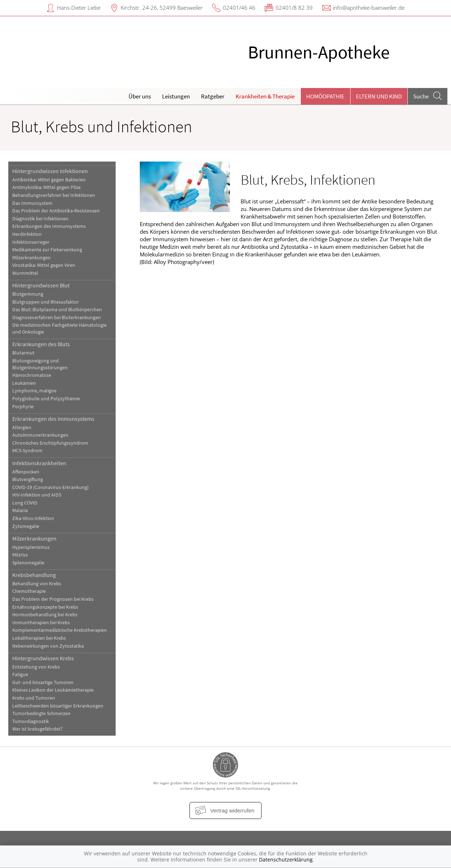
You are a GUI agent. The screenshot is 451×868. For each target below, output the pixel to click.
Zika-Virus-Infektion (33, 518)
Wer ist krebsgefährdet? (37, 729)
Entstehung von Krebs (36, 667)
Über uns (140, 96)
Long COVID (25, 503)
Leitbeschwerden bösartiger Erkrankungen (58, 706)
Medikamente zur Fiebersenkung (47, 250)
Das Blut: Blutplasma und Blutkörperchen (57, 310)
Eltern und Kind (379, 96)
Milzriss (20, 555)
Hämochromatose (32, 375)
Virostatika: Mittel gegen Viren (44, 265)
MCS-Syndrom (27, 451)
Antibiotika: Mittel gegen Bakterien (49, 180)
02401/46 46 (239, 8)
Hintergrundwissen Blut (41, 285)
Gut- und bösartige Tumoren (43, 682)
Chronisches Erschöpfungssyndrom (50, 443)
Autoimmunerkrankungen (40, 435)
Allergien (22, 428)
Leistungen (176, 96)
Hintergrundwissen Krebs (43, 658)
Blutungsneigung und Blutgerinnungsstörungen (40, 364)
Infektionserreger (31, 242)
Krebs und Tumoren (34, 698)
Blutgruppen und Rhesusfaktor (46, 302)
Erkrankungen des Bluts (41, 344)
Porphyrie (23, 407)
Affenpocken (26, 472)
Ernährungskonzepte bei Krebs (45, 607)
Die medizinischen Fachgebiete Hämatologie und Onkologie (59, 329)
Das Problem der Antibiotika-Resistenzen (56, 211)
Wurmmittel (25, 273)
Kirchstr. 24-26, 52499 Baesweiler (162, 8)
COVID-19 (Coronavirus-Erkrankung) (50, 487)
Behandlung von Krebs (37, 584)
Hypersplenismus (31, 547)
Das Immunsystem (32, 203)
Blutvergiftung (28, 479)
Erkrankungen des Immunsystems (49, 226)
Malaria (20, 510)
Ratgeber (213, 96)
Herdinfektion (27, 234)
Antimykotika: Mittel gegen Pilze (46, 187)
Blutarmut (23, 353)
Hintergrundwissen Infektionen (50, 171)
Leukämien (24, 383)
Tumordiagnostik (31, 721)
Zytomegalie (26, 526)
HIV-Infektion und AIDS (37, 495)
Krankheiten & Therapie (265, 96)
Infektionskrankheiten (39, 463)
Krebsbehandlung (34, 575)
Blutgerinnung (28, 294)
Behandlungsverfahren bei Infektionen (54, 195)
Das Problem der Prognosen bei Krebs (53, 599)
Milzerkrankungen (32, 258)
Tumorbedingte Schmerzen (41, 713)
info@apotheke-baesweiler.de (369, 8)
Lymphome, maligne (34, 391)
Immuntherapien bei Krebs (41, 623)
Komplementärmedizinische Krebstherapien (60, 630)
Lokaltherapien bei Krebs (39, 638)
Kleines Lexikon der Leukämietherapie (53, 690)
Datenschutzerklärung (286, 860)
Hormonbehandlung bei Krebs (45, 615)
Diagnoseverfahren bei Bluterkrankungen (57, 318)
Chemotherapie (29, 591)
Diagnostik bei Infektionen (40, 219)
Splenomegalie (28, 563)
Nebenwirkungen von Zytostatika (48, 646)
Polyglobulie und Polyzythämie (46, 399)
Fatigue (20, 675)
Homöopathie (325, 96)
